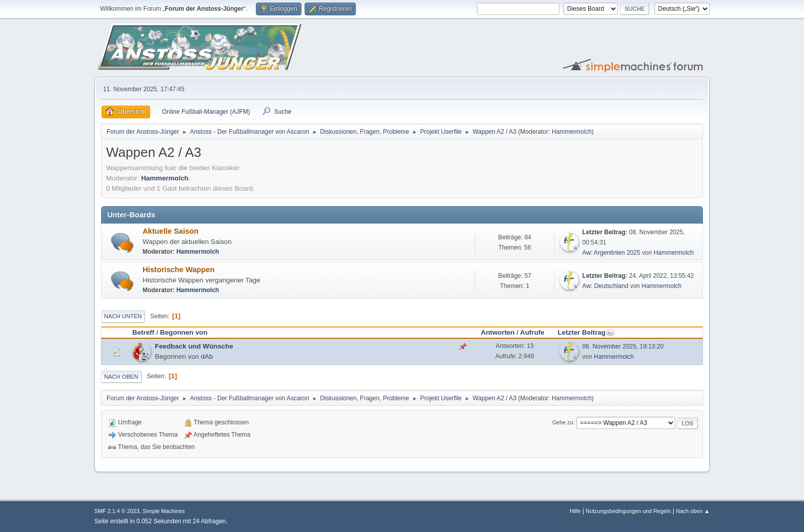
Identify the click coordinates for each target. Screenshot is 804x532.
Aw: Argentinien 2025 (611, 253)
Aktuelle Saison (170, 231)
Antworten (498, 332)
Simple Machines (164, 511)
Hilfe (575, 511)
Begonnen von (184, 332)
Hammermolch (572, 132)
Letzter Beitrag (586, 332)
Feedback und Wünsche (194, 346)
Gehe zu (563, 422)
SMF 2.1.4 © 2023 (117, 511)
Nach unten (123, 316)
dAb (207, 356)
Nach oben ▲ (693, 511)
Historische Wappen (178, 270)
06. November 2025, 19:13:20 (623, 346)
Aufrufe (532, 332)
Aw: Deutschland (606, 286)
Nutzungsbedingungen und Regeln (628, 511)
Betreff (143, 332)
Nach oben (121, 377)
